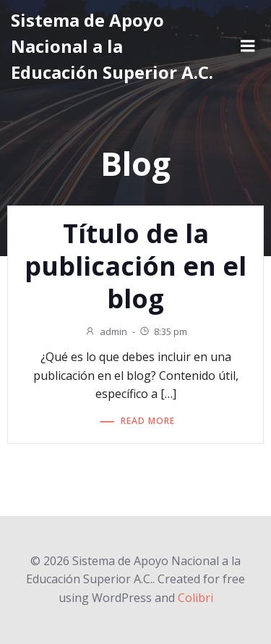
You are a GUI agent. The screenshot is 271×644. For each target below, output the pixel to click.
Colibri (195, 598)
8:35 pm (163, 331)
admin (106, 331)
